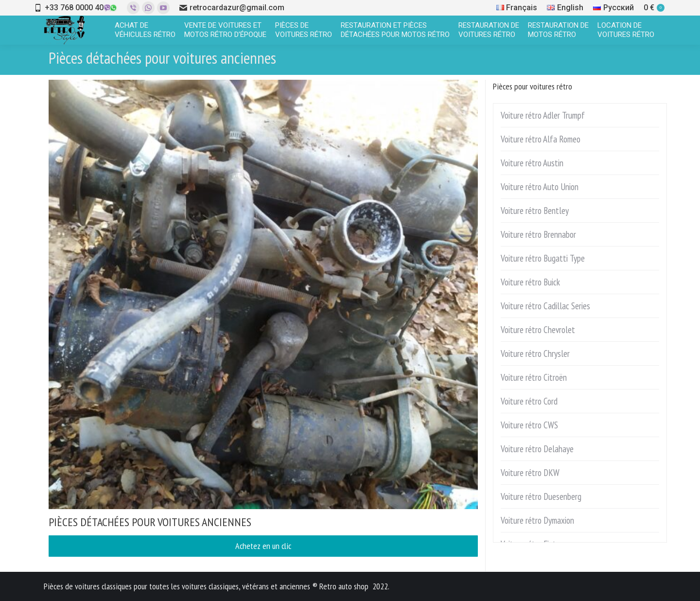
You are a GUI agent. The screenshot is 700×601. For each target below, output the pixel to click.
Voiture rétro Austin (532, 163)
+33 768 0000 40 (74, 8)
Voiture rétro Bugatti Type (543, 258)
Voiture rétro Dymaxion (537, 520)
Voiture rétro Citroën (534, 377)
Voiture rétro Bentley (535, 211)
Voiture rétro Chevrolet (538, 330)
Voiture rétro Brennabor (538, 234)
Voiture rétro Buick (530, 282)
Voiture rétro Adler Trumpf (543, 115)
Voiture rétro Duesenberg (541, 496)
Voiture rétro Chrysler (535, 354)
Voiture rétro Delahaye (537, 449)
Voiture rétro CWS (529, 425)
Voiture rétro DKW (530, 473)
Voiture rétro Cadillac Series (545, 306)
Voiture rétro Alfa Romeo (541, 139)
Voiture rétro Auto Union (540, 187)
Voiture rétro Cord (529, 401)
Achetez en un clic (263, 546)
